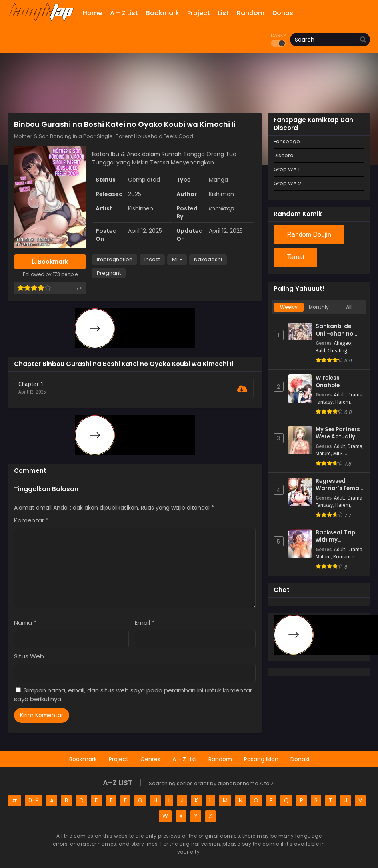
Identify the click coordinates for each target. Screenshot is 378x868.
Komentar (31, 520)
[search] (363, 40)
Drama (355, 395)
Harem (343, 402)
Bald (320, 351)
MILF (177, 259)
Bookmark (83, 759)
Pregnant (109, 273)
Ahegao (343, 343)
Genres (150, 759)
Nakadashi (208, 259)
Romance (344, 557)
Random (220, 759)
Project (119, 759)
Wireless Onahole (328, 382)
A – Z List (184, 759)
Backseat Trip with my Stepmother (335, 537)
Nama (25, 623)
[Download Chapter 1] (242, 389)
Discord (284, 155)
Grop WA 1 (287, 169)
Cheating (337, 351)
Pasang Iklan (261, 759)
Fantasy (324, 402)
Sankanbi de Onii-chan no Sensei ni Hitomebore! (334, 330)
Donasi (300, 759)
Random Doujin (309, 235)
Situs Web (29, 656)
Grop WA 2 (287, 183)
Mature (323, 454)
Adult (340, 395)
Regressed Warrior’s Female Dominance (340, 485)
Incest (152, 259)
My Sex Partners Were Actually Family (338, 433)
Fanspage (287, 141)
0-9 (34, 800)
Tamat (296, 257)
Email (145, 623)
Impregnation (115, 259)
